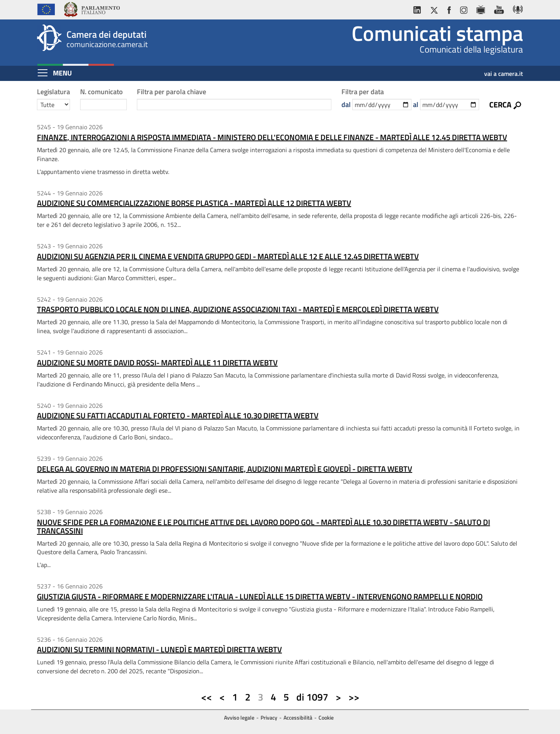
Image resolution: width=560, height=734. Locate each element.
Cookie (326, 717)
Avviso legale (239, 717)
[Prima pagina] (206, 697)
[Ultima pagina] (354, 697)
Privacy (269, 717)
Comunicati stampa (437, 33)
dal (346, 104)
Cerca (500, 104)
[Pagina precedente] (222, 697)
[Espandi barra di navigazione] (43, 73)
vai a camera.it (504, 71)
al (416, 104)
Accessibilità (298, 717)
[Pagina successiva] (338, 697)
